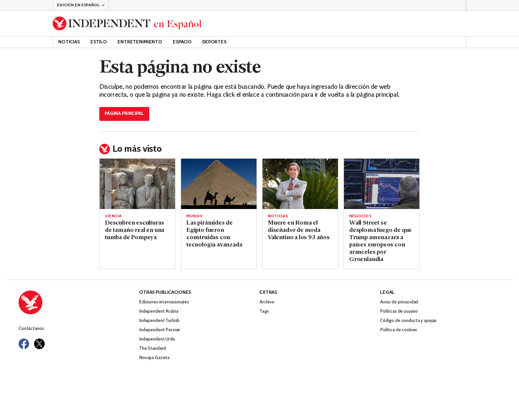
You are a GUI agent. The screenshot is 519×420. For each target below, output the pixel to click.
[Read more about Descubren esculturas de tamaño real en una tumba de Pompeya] (137, 184)
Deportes (214, 42)
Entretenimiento (140, 42)
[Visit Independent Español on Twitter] (39, 344)
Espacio (182, 42)
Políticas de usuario (399, 312)
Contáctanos (31, 329)
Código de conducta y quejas (408, 321)
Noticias (69, 42)
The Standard (152, 349)
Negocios (360, 216)
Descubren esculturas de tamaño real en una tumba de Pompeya (135, 230)
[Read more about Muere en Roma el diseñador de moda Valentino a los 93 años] (300, 184)
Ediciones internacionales (164, 302)
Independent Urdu (157, 339)
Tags (264, 312)
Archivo (267, 302)
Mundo (194, 216)
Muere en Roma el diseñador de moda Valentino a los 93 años (299, 230)
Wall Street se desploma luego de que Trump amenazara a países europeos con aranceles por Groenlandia (380, 241)
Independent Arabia (159, 312)
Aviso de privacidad (399, 302)
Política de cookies (399, 330)
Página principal (124, 114)
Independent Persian (160, 330)
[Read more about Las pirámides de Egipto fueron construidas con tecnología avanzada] (219, 184)
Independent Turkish (159, 321)
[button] (81, 5)
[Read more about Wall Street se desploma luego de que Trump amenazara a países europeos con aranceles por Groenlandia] (382, 184)
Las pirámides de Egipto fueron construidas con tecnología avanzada (214, 234)
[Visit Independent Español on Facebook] (24, 344)
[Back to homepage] (127, 24)
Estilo (99, 42)
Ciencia (113, 216)
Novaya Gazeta (154, 358)
